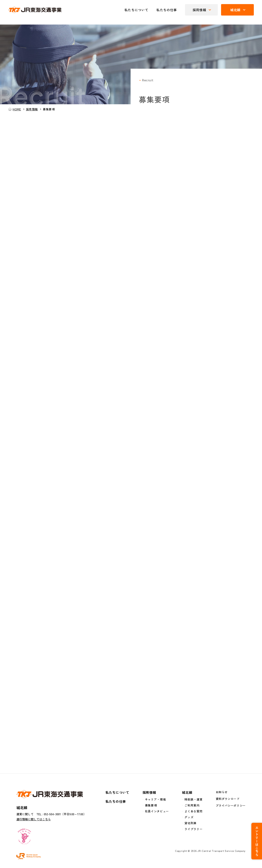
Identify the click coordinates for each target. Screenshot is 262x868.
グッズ (189, 818)
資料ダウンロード (228, 800)
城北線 (187, 793)
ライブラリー (193, 830)
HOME (17, 109)
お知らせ (222, 793)
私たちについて (136, 10)
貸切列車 (190, 824)
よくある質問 (193, 812)
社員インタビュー (157, 812)
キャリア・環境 (155, 800)
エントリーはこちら (258, 838)
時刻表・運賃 (193, 800)
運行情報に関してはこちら (34, 820)
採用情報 (32, 109)
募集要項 (151, 806)
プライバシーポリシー (231, 806)
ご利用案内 (192, 806)
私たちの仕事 (167, 10)
